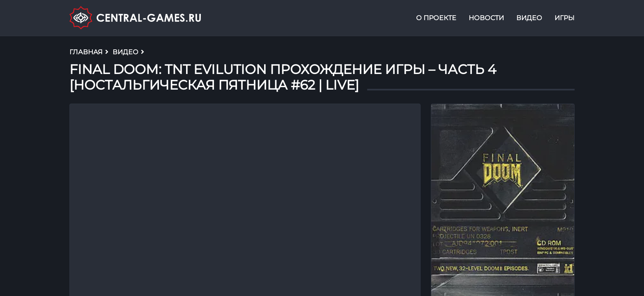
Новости (486, 18)
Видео (529, 18)
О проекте (436, 18)
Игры (565, 18)
